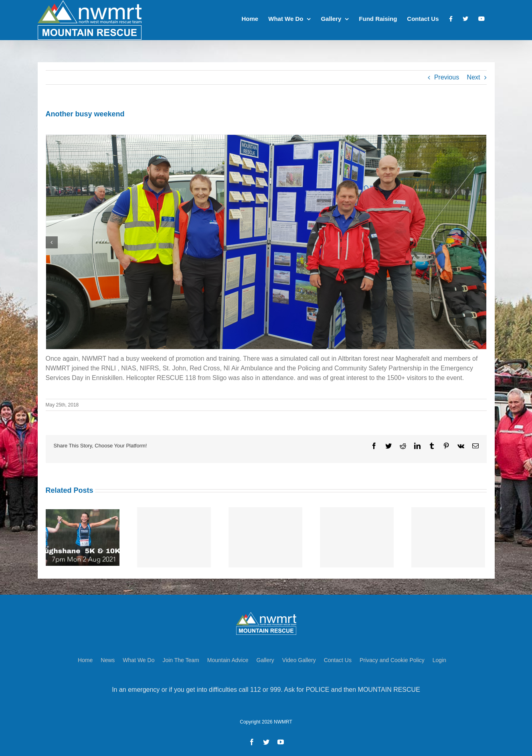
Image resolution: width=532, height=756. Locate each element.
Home (85, 658)
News (108, 658)
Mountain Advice (228, 658)
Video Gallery (299, 658)
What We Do (139, 658)
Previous (447, 77)
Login (439, 658)
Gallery (265, 658)
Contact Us (338, 658)
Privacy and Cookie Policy (392, 658)
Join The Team (181, 658)
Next (474, 77)
